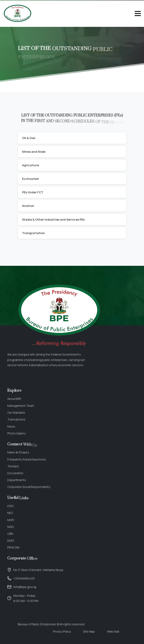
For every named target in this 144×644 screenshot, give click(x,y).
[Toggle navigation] (138, 14)
